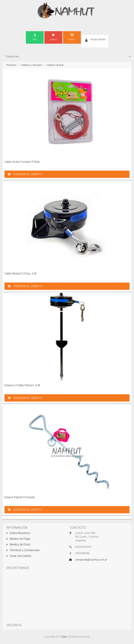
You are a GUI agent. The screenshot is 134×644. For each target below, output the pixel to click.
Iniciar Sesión (98, 39)
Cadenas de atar (55, 65)
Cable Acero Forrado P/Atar (22, 162)
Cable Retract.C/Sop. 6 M (20, 274)
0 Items (53, 37)
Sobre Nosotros (18, 533)
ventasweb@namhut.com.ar (91, 560)
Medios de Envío (18, 544)
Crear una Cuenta (19, 556)
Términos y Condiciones (23, 550)
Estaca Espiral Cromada (20, 497)
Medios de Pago (18, 539)
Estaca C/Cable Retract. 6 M (22, 385)
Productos (11, 65)
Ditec (65, 637)
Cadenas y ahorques (31, 65)
